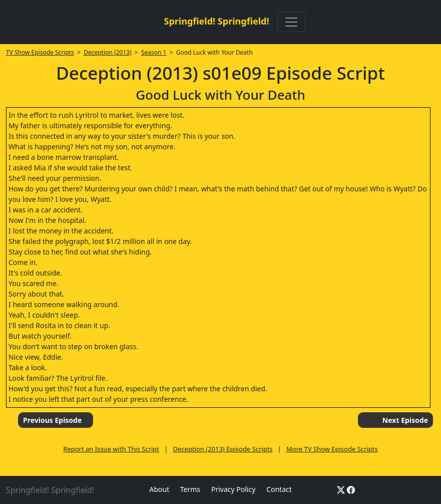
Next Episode (405, 420)
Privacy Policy (233, 489)
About (159, 489)
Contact (279, 489)
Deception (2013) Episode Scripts (223, 449)
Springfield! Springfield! (216, 21)
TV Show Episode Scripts (40, 52)
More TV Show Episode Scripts (332, 449)
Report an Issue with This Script (111, 449)
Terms (190, 489)
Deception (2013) (107, 52)
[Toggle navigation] (291, 22)
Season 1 (154, 52)
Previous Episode (52, 420)
